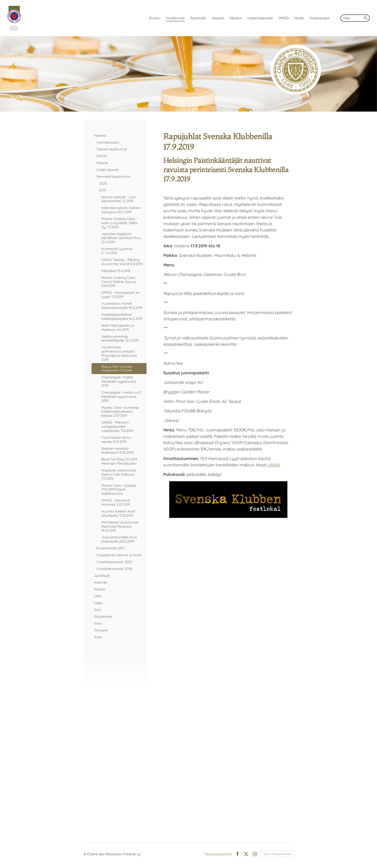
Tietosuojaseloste (218, 854)
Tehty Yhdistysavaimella (277, 854)
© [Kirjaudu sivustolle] (85, 854)
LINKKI (274, 465)
